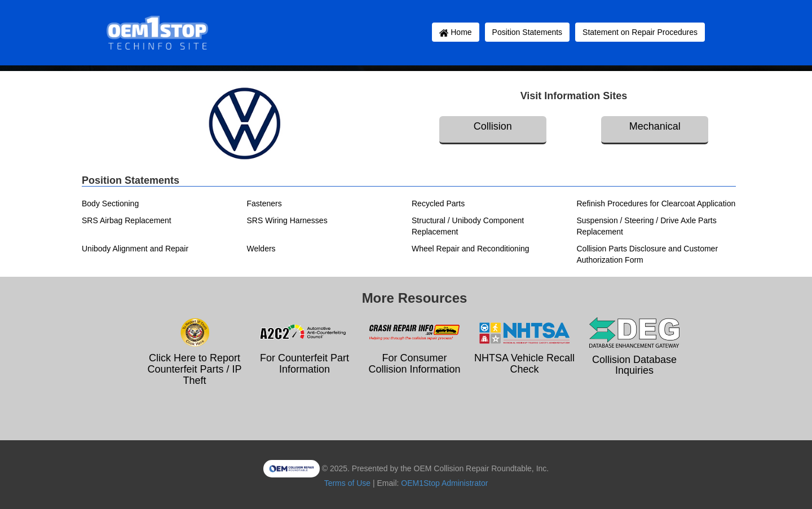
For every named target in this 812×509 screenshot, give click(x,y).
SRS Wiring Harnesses (287, 220)
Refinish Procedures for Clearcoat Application (656, 203)
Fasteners (264, 203)
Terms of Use (347, 483)
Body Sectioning (110, 203)
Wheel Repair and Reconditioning (471, 249)
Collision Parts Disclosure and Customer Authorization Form (648, 254)
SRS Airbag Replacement (127, 220)
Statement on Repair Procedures (640, 32)
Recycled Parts (438, 203)
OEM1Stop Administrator (444, 483)
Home (455, 32)
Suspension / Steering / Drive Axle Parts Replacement (647, 226)
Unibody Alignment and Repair (135, 249)
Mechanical (655, 126)
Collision (493, 126)
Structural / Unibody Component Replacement (468, 226)
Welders (261, 249)
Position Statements (528, 32)
